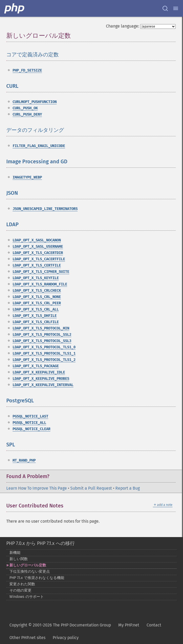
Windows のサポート (27, 597)
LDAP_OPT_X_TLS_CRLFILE (36, 322)
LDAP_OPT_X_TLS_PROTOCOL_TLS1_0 (44, 347)
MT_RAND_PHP (24, 460)
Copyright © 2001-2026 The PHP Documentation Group (60, 625)
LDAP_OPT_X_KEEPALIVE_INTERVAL (43, 385)
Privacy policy (66, 638)
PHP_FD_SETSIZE (27, 70)
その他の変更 (20, 590)
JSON (12, 193)
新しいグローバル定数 (28, 565)
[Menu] (176, 8)
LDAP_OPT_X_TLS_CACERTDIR (38, 253)
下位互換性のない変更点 (30, 572)
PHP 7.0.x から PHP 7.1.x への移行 (41, 543)
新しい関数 (19, 559)
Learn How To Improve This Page (37, 488)
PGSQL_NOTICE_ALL (29, 423)
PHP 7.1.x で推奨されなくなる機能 (37, 578)
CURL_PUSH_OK (25, 108)
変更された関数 (22, 584)
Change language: (123, 26)
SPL (11, 445)
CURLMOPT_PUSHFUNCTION (35, 102)
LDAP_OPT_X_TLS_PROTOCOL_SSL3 (42, 341)
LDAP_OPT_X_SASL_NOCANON (37, 240)
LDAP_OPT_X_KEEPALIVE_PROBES (41, 379)
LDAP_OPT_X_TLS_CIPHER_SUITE (41, 272)
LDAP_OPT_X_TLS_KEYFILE (36, 278)
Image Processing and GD (37, 161)
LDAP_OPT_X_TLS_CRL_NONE (37, 297)
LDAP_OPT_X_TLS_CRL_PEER (37, 303)
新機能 (15, 553)
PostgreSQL (20, 401)
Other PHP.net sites (27, 638)
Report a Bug (128, 488)
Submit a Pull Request (91, 488)
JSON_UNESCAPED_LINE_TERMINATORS (45, 209)
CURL (12, 86)
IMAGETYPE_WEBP (27, 177)
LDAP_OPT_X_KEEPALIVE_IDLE (39, 372)
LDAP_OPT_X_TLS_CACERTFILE (39, 259)
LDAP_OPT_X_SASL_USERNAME (38, 247)
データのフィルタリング (35, 130)
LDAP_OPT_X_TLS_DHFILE (35, 316)
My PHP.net (129, 625)
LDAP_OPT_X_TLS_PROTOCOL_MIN (41, 328)
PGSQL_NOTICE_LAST (30, 416)
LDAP (12, 224)
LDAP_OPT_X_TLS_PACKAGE (36, 366)
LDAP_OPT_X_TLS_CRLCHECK (37, 291)
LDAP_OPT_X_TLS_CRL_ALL (36, 309)
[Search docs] (165, 8)
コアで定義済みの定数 (33, 55)
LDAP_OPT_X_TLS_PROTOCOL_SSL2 (42, 335)
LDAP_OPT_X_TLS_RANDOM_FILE (40, 284)
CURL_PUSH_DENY (27, 114)
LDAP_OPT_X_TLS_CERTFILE (37, 265)
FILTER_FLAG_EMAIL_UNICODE (39, 146)
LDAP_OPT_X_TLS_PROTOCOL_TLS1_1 (44, 353)
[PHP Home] (15, 8)
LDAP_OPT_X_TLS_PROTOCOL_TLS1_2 (44, 360)
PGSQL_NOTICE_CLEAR (31, 429)
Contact (154, 625)
